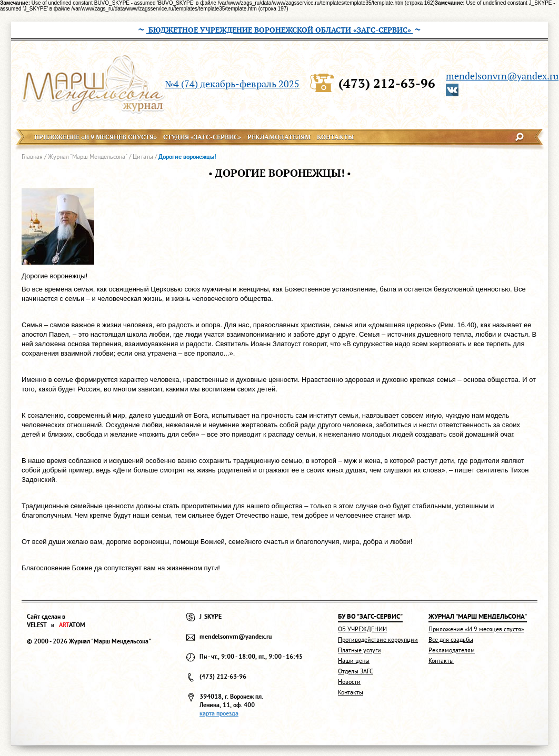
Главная (32, 157)
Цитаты (143, 157)
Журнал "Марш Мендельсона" (88, 157)
